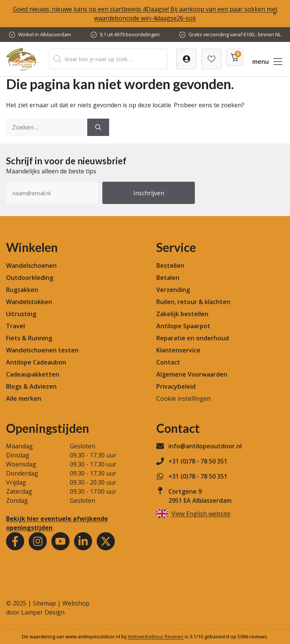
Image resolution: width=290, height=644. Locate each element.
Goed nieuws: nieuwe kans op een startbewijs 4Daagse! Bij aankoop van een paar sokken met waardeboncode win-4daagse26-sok (145, 14)
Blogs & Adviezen (31, 386)
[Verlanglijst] (187, 59)
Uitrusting (21, 314)
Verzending (173, 290)
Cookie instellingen (184, 398)
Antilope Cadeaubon (36, 362)
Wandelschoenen (31, 266)
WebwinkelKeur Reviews (156, 636)
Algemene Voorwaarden (192, 374)
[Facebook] (15, 541)
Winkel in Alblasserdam (45, 34)
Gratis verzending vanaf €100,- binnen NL (235, 34)
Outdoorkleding (30, 278)
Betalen (168, 278)
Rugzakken (22, 290)
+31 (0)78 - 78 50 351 (198, 461)
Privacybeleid (176, 386)
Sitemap (44, 603)
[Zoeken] (98, 127)
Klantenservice (178, 350)
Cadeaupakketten (33, 374)
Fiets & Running (29, 338)
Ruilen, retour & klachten (193, 302)
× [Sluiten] (275, 14)
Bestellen (170, 266)
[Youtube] (60, 541)
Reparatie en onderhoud (193, 338)
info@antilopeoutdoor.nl (205, 446)
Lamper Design (43, 612)
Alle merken (24, 398)
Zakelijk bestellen (182, 314)
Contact (168, 362)
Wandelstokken (29, 302)
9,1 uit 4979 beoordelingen (130, 34)
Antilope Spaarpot (183, 326)
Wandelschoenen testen (42, 350)
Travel (15, 326)
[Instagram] (38, 541)
